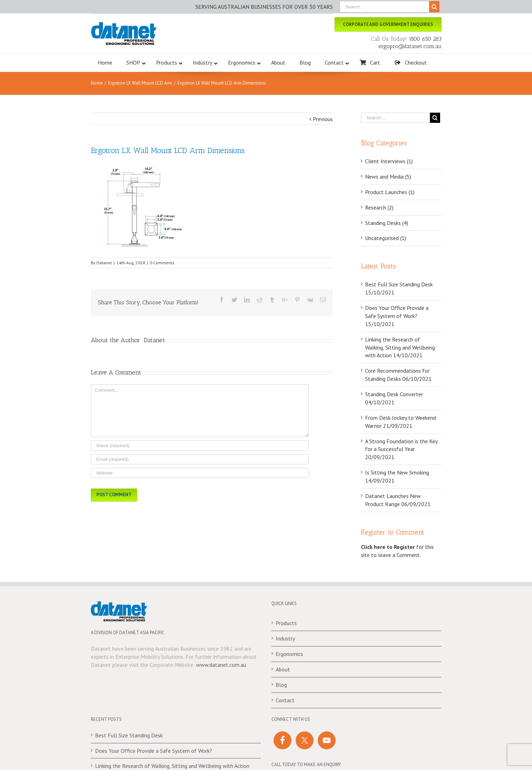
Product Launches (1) (390, 193)
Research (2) (379, 209)
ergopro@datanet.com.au (410, 46)
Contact (285, 702)
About (283, 671)
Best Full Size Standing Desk (399, 286)
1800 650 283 (425, 39)
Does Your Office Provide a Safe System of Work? (154, 752)
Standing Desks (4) (387, 224)
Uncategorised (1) (386, 240)
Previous (323, 120)
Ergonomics (289, 655)
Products (286, 625)
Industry (285, 640)
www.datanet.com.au (221, 666)
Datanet (104, 264)
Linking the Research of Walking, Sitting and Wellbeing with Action (400, 349)
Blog (281, 686)
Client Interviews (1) (389, 162)
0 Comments (162, 264)
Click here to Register (388, 548)
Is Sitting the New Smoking (397, 474)
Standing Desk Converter (394, 396)
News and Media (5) (388, 178)
